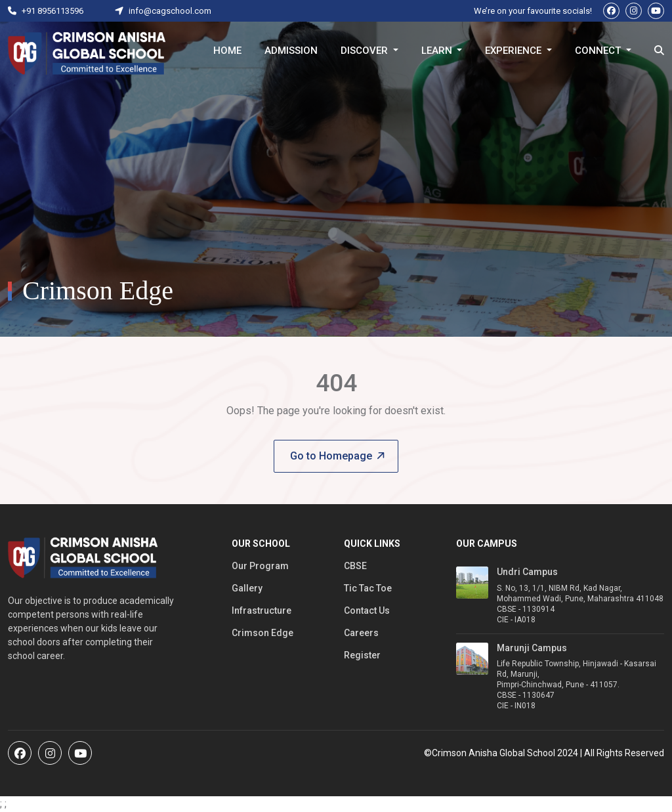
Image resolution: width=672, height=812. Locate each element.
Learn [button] (438, 51)
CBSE (355, 566)
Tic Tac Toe (368, 588)
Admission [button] (291, 51)
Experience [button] (514, 51)
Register (362, 655)
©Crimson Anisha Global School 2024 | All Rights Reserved (544, 753)
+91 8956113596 (52, 11)
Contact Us (367, 610)
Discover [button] (366, 51)
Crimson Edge (262, 633)
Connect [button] (599, 51)
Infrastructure (262, 610)
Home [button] (227, 51)
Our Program (260, 566)
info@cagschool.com (170, 11)
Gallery (247, 588)
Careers (361, 633)
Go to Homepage (337, 456)
